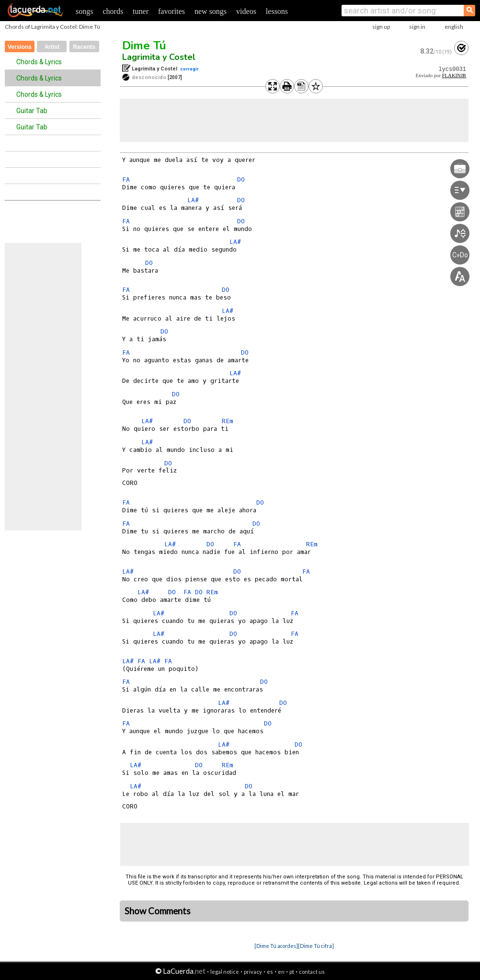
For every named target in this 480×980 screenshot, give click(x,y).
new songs (211, 11)
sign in (417, 27)
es (270, 972)
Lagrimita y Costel (159, 57)
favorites (171, 11)
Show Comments (158, 911)
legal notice (225, 972)
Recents (84, 47)
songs (84, 11)
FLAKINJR (454, 75)
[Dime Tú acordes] (276, 946)
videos (246, 11)
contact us (312, 972)
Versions (20, 47)
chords (113, 11)
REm (228, 421)
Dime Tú (144, 46)
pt (292, 972)
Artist (52, 47)
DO (241, 179)
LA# (193, 200)
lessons (277, 11)
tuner (141, 11)
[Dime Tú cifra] (316, 946)
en (281, 972)
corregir (189, 69)
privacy (253, 972)
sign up (381, 27)
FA (126, 179)
